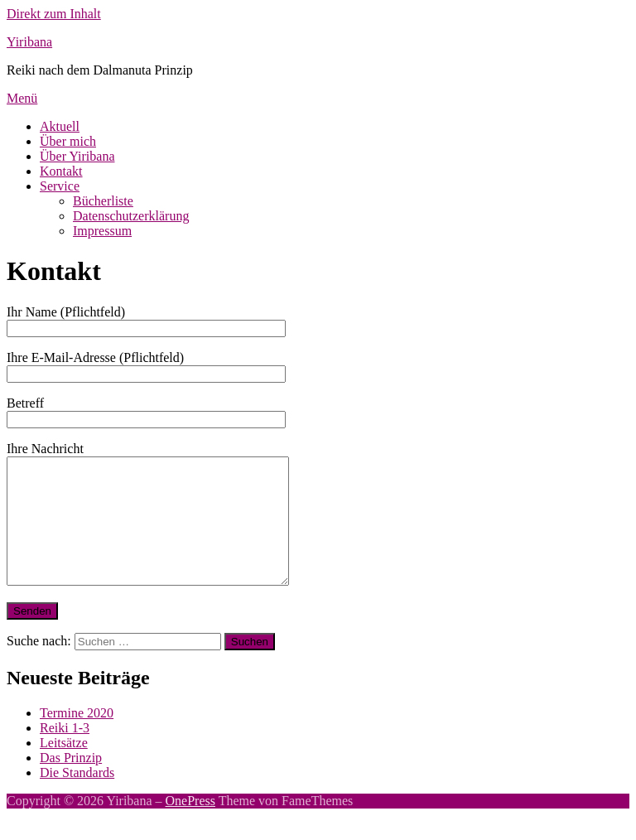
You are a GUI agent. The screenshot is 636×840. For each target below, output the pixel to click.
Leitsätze (64, 768)
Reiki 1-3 (65, 753)
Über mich (68, 141)
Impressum (102, 231)
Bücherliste (103, 201)
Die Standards (77, 797)
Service (60, 186)
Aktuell (60, 126)
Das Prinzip (71, 782)
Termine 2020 (77, 738)
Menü (22, 98)
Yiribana (29, 42)
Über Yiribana (77, 156)
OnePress (190, 826)
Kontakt (61, 171)
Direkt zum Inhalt (54, 14)
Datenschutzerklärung (131, 216)
